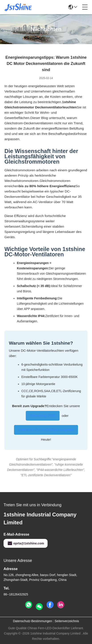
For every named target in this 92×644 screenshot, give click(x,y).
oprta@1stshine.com (26, 543)
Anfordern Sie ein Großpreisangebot (46, 430)
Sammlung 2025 (43, 416)
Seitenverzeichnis (67, 621)
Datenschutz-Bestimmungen (32, 621)
